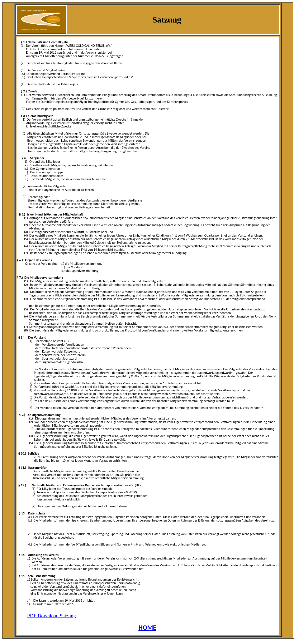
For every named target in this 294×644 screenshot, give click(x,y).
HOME (147, 628)
